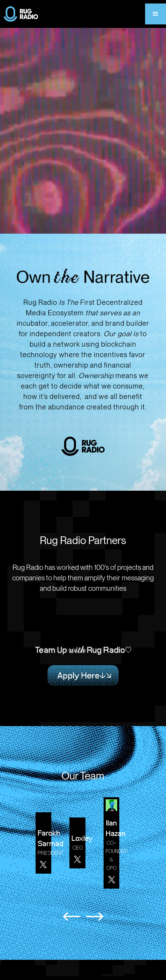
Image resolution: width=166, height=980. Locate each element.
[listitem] (47, 843)
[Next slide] (95, 917)
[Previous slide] (72, 917)
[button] (156, 14)
